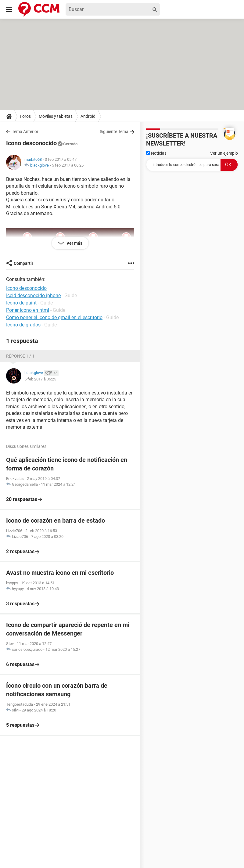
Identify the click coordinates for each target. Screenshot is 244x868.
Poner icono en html (28, 310)
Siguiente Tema (114, 131)
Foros (25, 116)
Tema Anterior (25, 131)
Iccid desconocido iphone (33, 295)
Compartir (23, 263)
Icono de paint (21, 303)
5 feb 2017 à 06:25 (68, 165)
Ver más (74, 243)
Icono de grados (23, 325)
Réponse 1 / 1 (20, 356)
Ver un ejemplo (224, 153)
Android (88, 116)
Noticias (156, 153)
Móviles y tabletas (56, 116)
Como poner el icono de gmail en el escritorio (54, 317)
